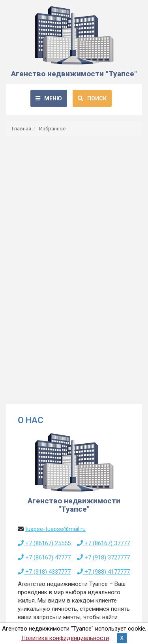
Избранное (52, 129)
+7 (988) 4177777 (103, 572)
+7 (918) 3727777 (103, 557)
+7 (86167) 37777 (103, 543)
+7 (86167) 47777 (44, 557)
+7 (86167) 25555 (44, 543)
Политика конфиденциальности (65, 638)
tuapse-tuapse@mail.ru (55, 529)
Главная (22, 129)
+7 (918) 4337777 (44, 572)
